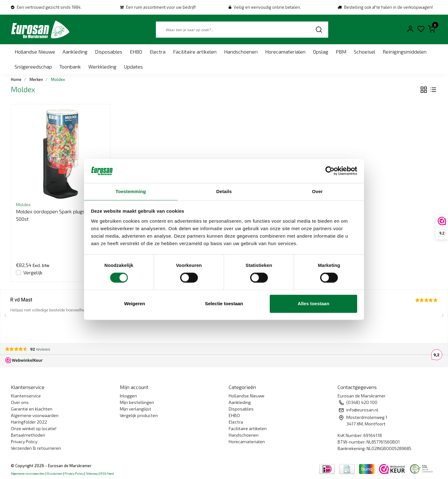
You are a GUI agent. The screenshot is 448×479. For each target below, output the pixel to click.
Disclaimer (55, 473)
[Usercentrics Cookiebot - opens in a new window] (330, 171)
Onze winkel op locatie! (34, 428)
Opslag (321, 52)
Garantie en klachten (32, 409)
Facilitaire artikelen (195, 52)
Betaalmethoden (28, 435)
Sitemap (92, 473)
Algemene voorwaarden (35, 415)
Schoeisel (364, 52)
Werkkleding (102, 66)
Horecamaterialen (285, 52)
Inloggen (128, 396)
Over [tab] (317, 191)
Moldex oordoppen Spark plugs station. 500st (59, 215)
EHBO (136, 52)
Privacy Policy (24, 441)
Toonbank (70, 66)
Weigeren (135, 304)
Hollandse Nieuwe (35, 52)
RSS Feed (107, 473)
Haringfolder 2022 (29, 422)
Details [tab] (224, 191)
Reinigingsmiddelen (405, 52)
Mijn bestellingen (137, 402)
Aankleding (75, 52)
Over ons (20, 402)
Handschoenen (241, 52)
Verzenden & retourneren (36, 448)
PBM (341, 52)
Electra (158, 52)
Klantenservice (26, 396)
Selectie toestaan (224, 304)
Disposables (109, 52)
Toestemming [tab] (131, 191)
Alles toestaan (314, 304)
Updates (133, 66)
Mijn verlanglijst (135, 409)
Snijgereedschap (33, 66)
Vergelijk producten (139, 415)
